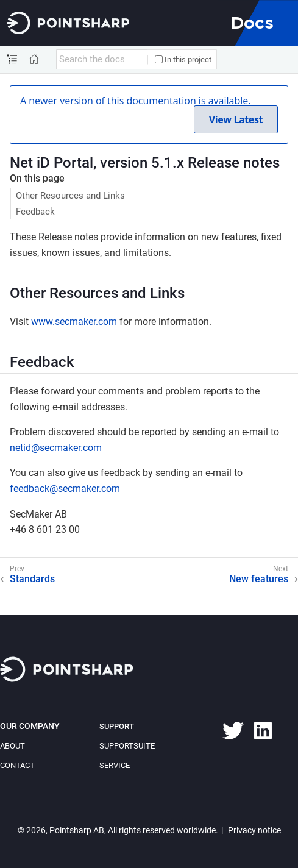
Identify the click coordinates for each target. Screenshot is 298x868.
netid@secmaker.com (56, 448)
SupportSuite (127, 746)
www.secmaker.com (74, 322)
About (12, 746)
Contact (17, 765)
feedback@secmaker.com (65, 489)
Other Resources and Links (70, 196)
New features (259, 579)
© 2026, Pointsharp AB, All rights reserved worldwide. (118, 830)
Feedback (35, 212)
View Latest (236, 119)
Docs (252, 23)
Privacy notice (254, 830)
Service (115, 765)
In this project (183, 59)
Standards (32, 579)
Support (117, 726)
